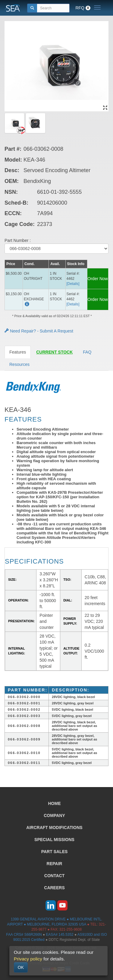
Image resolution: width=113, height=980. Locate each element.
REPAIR (55, 864)
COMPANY (54, 815)
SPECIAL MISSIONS (54, 839)
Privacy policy (28, 959)
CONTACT (54, 876)
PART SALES (55, 852)
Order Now (98, 279)
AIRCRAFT (54, 827)
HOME (55, 803)
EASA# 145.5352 (60, 935)
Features (18, 352)
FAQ (87, 352)
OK (21, 967)
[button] (27, 305)
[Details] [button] (73, 284)
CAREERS (54, 888)
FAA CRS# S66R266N (24, 935)
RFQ (83, 8)
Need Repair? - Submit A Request (39, 331)
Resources (19, 364)
